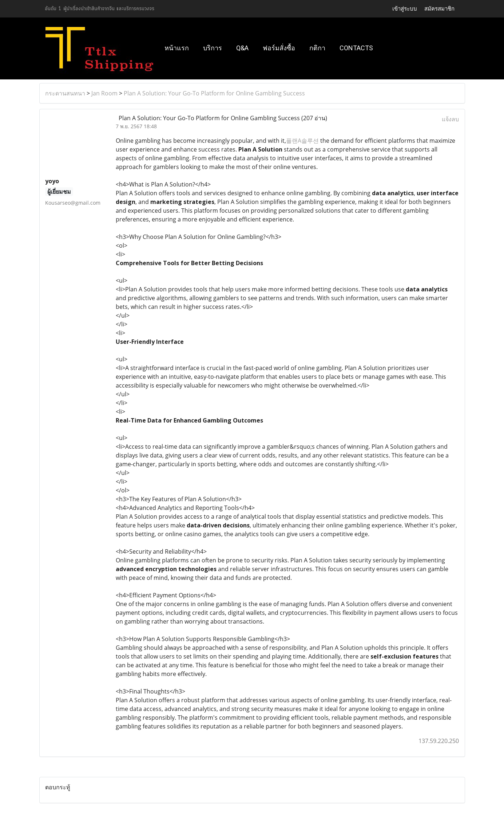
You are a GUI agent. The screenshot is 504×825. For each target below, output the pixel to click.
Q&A (242, 48)
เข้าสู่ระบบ (405, 9)
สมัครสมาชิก (439, 9)
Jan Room (104, 93)
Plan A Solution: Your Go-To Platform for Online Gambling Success (214, 93)
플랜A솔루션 (302, 141)
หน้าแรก (177, 48)
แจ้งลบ (450, 119)
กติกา (317, 48)
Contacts (356, 48)
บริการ (213, 48)
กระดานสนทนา (65, 93)
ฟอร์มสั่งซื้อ (279, 48)
